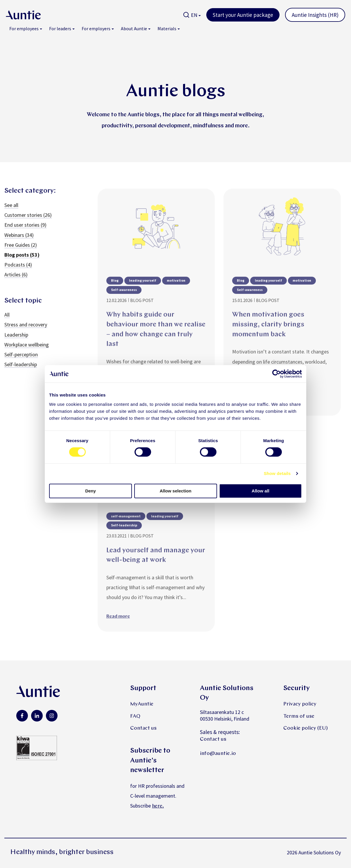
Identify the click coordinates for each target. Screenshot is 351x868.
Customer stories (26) (28, 222)
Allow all (260, 491)
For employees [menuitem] (24, 28)
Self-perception (21, 362)
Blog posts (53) (22, 262)
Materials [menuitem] (167, 28)
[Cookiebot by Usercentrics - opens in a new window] (276, 374)
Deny (91, 491)
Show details (277, 473)
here (157, 806)
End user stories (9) (25, 232)
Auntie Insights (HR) (315, 15)
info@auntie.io (218, 754)
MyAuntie (142, 704)
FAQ (135, 716)
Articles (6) (16, 282)
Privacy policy (300, 704)
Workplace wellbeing (27, 352)
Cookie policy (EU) (306, 728)
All (7, 322)
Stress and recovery (26, 332)
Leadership (16, 342)
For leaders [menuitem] (60, 28)
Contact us (143, 728)
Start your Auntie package (243, 15)
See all (11, 212)
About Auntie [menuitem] (134, 28)
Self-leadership (21, 372)
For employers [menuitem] (96, 28)
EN (194, 15)
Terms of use (299, 716)
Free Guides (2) (21, 252)
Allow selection (175, 491)
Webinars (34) (19, 242)
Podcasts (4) (18, 272)
